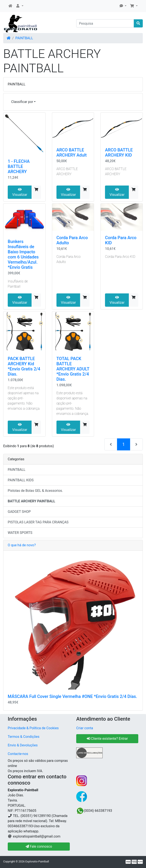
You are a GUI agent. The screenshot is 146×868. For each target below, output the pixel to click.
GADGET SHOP (19, 512)
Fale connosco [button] (39, 846)
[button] (20, 6)
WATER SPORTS (20, 533)
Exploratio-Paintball (37, 861)
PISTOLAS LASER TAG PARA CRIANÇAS (38, 522)
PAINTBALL (24, 38)
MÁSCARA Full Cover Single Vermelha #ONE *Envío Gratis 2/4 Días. (72, 696)
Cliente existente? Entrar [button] (107, 739)
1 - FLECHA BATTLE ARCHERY (19, 166)
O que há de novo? (22, 545)
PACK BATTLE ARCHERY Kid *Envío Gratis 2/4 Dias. (24, 366)
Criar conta (85, 728)
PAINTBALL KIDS (21, 480)
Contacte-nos (18, 754)
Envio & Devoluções (23, 745)
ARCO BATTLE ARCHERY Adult (72, 152)
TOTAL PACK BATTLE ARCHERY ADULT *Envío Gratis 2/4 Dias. (73, 369)
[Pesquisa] (105, 23)
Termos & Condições (24, 737)
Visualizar (20, 192)
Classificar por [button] (22, 102)
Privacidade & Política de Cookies (33, 728)
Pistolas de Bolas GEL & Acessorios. (35, 491)
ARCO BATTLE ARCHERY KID (119, 152)
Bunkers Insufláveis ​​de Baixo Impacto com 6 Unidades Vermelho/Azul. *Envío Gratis (23, 254)
